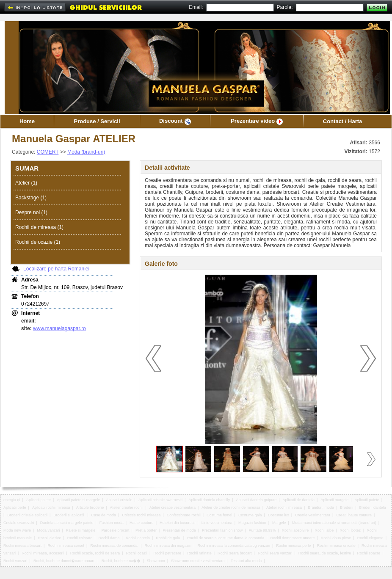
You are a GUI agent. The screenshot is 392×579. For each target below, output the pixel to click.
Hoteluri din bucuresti (178, 523)
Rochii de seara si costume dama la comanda (226, 538)
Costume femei (219, 515)
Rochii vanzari (15, 561)
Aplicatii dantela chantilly (209, 500)
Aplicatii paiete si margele (78, 500)
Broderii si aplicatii (69, 515)
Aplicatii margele (334, 500)
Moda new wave (17, 530)
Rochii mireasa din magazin (168, 546)
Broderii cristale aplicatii (27, 515)
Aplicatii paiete (39, 500)
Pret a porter (146, 530)
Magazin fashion (252, 523)
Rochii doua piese (336, 538)
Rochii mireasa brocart (22, 546)
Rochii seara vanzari (275, 553)
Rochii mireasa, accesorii (43, 553)
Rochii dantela (138, 538)
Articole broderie (90, 507)
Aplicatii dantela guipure (257, 500)
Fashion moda (112, 523)
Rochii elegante (370, 538)
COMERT (48, 152)
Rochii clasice (49, 538)
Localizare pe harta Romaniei (56, 269)
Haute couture (142, 523)
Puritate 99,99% (262, 530)
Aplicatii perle (15, 507)
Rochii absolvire (295, 530)
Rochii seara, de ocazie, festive (325, 553)
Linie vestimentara (217, 523)
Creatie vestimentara (313, 515)
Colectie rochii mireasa (141, 515)
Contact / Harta (342, 121)
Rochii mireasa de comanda (114, 546)
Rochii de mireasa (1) (39, 227)
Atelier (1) (26, 183)
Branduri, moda (321, 507)
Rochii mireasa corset (66, 546)
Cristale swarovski (19, 523)
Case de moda (104, 515)
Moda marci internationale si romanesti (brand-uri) (334, 523)
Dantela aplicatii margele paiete (67, 523)
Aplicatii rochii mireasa (51, 507)
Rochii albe (324, 530)
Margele (279, 523)
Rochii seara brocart (235, 553)
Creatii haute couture (354, 515)
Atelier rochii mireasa (284, 507)
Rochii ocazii (137, 553)
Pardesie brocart (116, 530)
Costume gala (250, 515)
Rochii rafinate (199, 553)
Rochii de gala (168, 538)
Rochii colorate (80, 538)
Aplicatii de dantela (298, 500)
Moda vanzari (48, 530)
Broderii (346, 507)
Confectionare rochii (184, 515)
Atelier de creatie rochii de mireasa (231, 507)
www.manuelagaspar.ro (59, 328)
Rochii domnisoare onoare (292, 538)
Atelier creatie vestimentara (173, 507)
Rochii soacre (369, 553)
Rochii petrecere (167, 553)
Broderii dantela (373, 507)
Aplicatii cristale (119, 500)
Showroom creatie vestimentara (198, 561)
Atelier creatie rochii (127, 507)
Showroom (156, 561)
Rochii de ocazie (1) (38, 242)
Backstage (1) (31, 198)
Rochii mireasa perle (293, 546)
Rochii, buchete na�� (121, 561)
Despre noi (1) (31, 212)
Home (27, 121)
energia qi (12, 500)
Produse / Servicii (97, 121)
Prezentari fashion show (222, 530)
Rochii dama (109, 538)
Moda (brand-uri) (86, 152)
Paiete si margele (81, 530)
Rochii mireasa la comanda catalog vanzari (234, 546)
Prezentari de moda (179, 530)
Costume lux (279, 515)
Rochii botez (350, 530)
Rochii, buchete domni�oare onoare (65, 561)
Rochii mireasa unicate (336, 546)
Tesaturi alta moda (246, 561)
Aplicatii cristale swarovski (160, 500)
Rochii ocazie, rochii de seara (95, 553)
